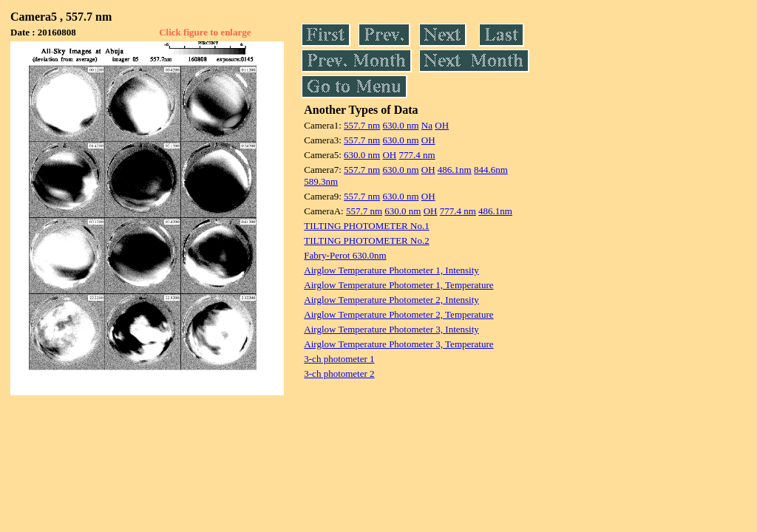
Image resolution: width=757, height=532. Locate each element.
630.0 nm (400, 125)
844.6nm (491, 170)
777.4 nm (417, 155)
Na (427, 125)
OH (442, 125)
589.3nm (321, 181)
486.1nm (455, 170)
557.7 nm (362, 125)
